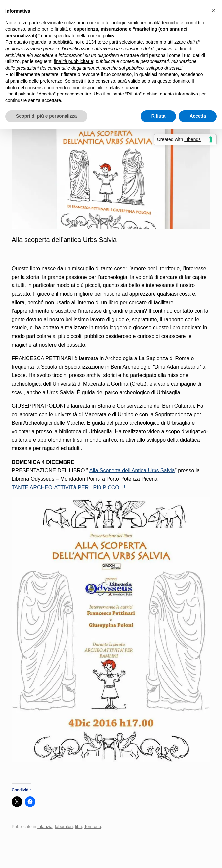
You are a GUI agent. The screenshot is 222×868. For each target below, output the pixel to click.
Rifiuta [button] (158, 116)
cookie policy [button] (101, 36)
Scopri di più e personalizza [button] (46, 116)
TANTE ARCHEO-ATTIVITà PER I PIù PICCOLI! (68, 488)
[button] (213, 11)
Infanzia (45, 827)
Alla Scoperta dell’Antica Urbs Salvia (132, 470)
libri (78, 827)
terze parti (108, 42)
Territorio (93, 827)
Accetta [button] (198, 116)
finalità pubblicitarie (73, 61)
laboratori (64, 827)
